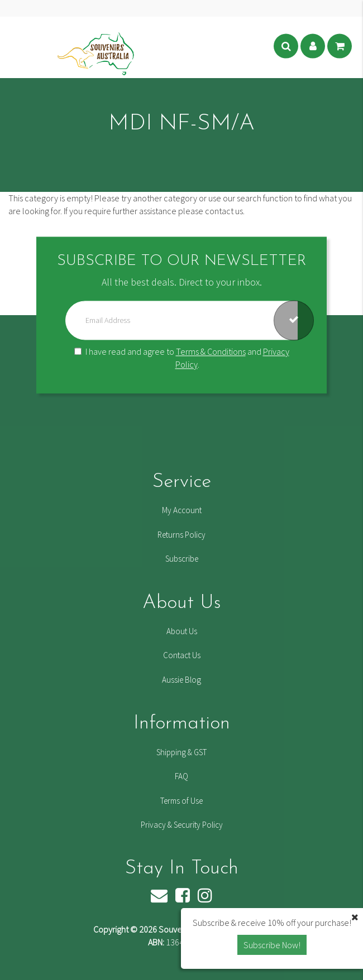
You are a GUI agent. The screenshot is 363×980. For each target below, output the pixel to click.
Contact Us (182, 655)
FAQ (181, 776)
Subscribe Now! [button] (272, 945)
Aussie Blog (181, 680)
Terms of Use (181, 801)
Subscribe (182, 559)
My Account (182, 510)
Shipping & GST (181, 752)
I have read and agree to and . (182, 358)
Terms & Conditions (211, 352)
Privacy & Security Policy (182, 825)
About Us (182, 631)
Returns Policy (181, 535)
